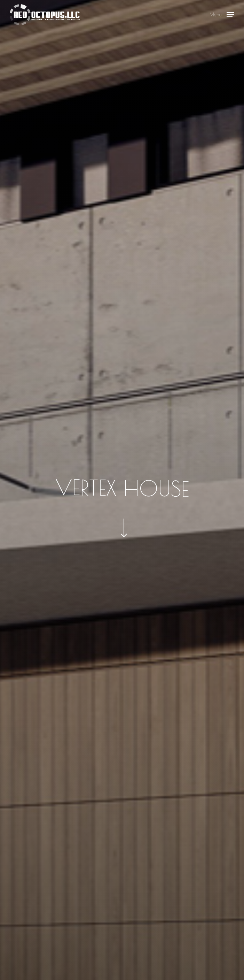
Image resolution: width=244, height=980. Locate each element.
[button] (222, 14)
